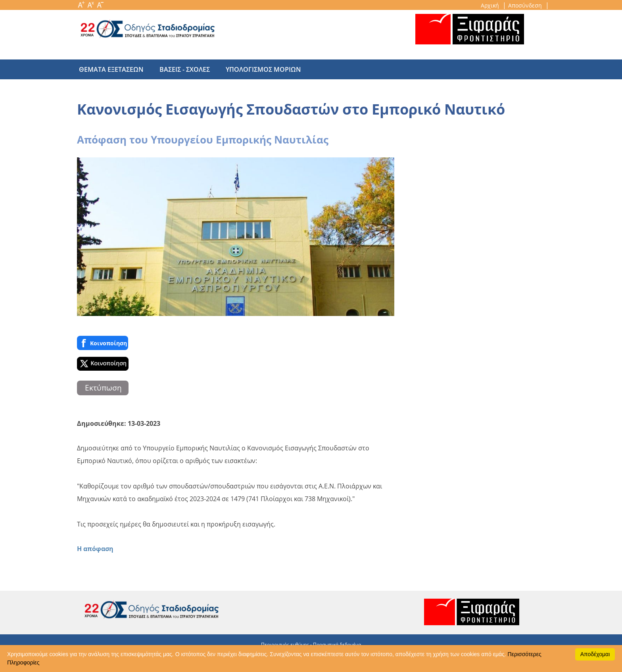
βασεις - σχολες (181, 69)
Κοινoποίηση (103, 343)
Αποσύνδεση (526, 5)
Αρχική (491, 5)
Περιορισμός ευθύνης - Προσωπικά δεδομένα (311, 644)
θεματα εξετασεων (111, 69)
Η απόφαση (95, 549)
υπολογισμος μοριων (255, 69)
